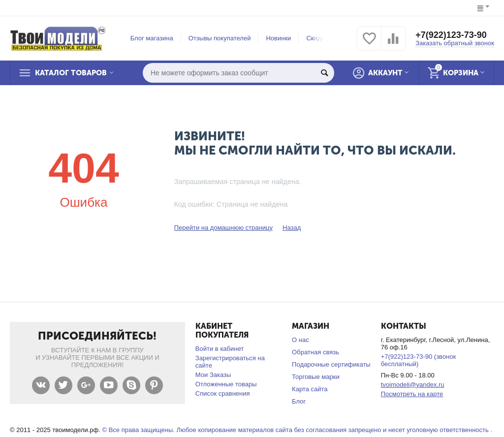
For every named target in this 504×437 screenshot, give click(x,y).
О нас (300, 340)
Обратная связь (315, 352)
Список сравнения (223, 393)
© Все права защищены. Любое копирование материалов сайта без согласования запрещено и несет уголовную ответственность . (297, 430)
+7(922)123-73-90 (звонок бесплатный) (419, 360)
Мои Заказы (213, 375)
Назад (292, 228)
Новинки (278, 38)
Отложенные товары (226, 384)
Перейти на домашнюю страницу (223, 228)
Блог (299, 401)
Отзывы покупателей (220, 38)
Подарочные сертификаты (331, 364)
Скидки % (320, 38)
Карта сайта (310, 389)
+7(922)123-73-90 (451, 35)
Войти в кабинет (220, 349)
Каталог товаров (71, 73)
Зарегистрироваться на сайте (230, 362)
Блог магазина (152, 38)
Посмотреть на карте (412, 394)
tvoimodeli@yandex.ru (413, 385)
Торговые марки (316, 377)
